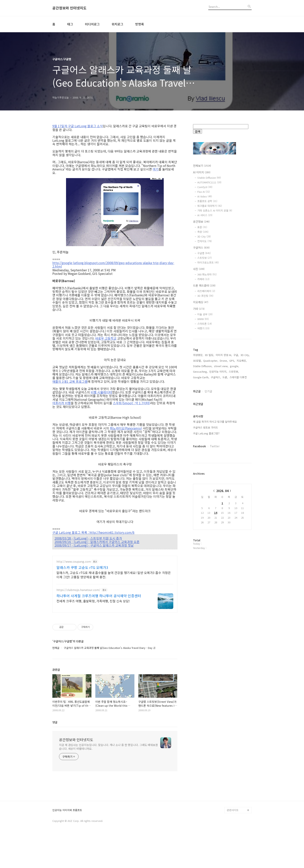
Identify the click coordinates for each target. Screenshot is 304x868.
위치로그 (117, 24)
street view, (221, 491)
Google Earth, (201, 502)
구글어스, (216, 502)
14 (216, 638)
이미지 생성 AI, (224, 480)
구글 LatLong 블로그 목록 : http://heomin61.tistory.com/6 (93, 532)
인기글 (208, 516)
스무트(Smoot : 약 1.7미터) (131, 403)
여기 (156, 169)
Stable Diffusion (209, 178)
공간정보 (201, 221)
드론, (225, 502)
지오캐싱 (201, 302)
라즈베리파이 (206, 291)
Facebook (199, 571)
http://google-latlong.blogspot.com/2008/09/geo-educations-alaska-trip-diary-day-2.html (113, 265)
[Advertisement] (222, 406)
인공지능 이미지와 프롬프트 (67, 842)
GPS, (232, 486)
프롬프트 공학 (207, 201)
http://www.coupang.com (74, 562)
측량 (203, 232)
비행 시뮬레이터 (101, 392)
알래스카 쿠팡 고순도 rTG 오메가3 (82, 567)
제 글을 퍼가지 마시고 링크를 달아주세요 (215, 547)
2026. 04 (222, 616)
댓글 (55, 722)
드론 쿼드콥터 (204, 285)
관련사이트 (233, 842)
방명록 (140, 24)
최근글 (197, 516)
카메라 (203, 279)
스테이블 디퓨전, (239, 502)
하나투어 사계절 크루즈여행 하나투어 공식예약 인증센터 (99, 596)
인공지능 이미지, (218, 497)
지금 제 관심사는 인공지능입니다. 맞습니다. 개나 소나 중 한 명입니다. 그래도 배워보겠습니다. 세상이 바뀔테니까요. (108, 747)
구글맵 (204, 253)
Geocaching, (200, 497)
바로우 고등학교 (106, 338)
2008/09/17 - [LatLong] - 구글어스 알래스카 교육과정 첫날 (94, 545)
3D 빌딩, (209, 480)
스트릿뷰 (205, 258)
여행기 (203, 328)
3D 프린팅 (205, 296)
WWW (203, 319)
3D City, (245, 480)
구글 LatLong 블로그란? (206, 558)
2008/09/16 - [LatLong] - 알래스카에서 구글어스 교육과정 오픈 (97, 542)
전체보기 (202, 166)
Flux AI (204, 192)
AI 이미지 (202, 172)
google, (235, 491)
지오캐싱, (242, 486)
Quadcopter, (211, 486)
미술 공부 (205, 314)
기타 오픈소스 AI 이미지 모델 (215, 210)
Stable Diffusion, (203, 491)
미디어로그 (92, 24)
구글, (236, 480)
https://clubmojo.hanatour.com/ (78, 590)
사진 (199, 269)
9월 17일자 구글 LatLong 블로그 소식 (78, 126)
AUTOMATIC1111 (209, 182)
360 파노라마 (207, 274)
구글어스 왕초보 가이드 (206, 553)
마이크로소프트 (208, 262)
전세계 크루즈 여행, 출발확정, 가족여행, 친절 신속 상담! (93, 601)
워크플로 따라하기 (210, 206)
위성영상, (198, 480)
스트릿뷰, (234, 497)
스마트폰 (205, 324)
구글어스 (201, 247)
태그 (70, 24)
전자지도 (205, 241)
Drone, (224, 486)
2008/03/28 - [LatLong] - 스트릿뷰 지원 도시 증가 (88, 538)
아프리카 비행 (62, 403)
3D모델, (197, 486)
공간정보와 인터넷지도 (69, 8)
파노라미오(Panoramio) (126, 428)
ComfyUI (205, 187)
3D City (204, 236)
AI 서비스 (205, 215)
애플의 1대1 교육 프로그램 (70, 381)
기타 (199, 309)
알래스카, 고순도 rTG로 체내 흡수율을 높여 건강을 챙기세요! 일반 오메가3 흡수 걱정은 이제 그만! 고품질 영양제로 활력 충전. (114, 575)
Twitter (215, 571)
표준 (202, 227)
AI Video (205, 196)
